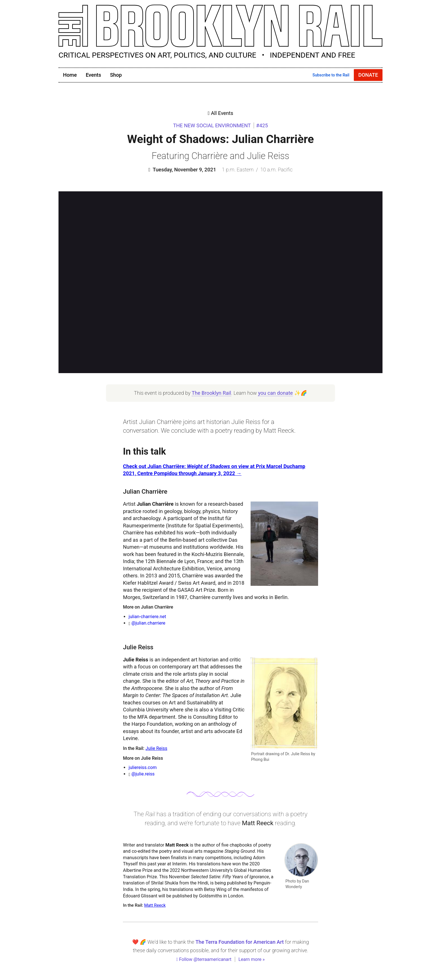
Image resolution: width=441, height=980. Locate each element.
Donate (368, 75)
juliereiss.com (143, 767)
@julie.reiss (143, 774)
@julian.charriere (148, 623)
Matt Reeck (155, 905)
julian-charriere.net (147, 617)
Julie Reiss (156, 748)
